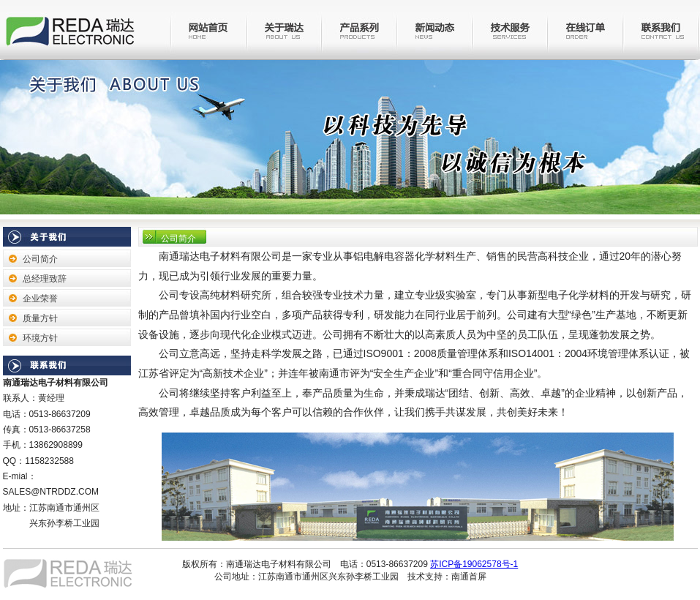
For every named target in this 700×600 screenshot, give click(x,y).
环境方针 (40, 338)
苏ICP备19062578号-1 (474, 564)
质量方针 (40, 318)
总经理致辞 (45, 279)
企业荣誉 (40, 299)
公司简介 (40, 259)
